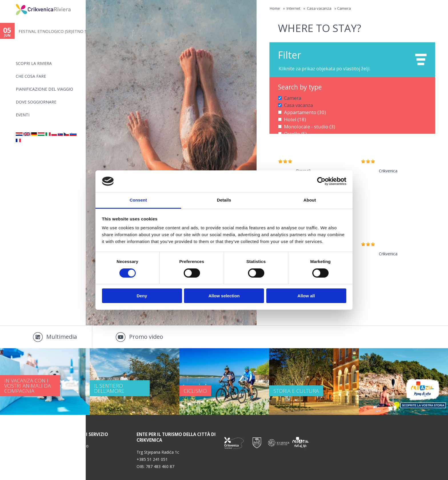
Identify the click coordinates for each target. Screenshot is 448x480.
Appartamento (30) (302, 110)
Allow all (306, 296)
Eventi (23, 115)
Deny (142, 296)
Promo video (146, 337)
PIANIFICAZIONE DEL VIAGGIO (44, 89)
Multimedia (62, 337)
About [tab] (310, 200)
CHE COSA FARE (31, 76)
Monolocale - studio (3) (305, 122)
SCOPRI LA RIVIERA (34, 63)
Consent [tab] (138, 200)
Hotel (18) (293, 116)
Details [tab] (224, 200)
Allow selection (224, 296)
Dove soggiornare (36, 102)
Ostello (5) (293, 128)
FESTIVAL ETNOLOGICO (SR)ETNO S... (52, 31)
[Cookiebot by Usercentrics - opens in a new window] (321, 181)
